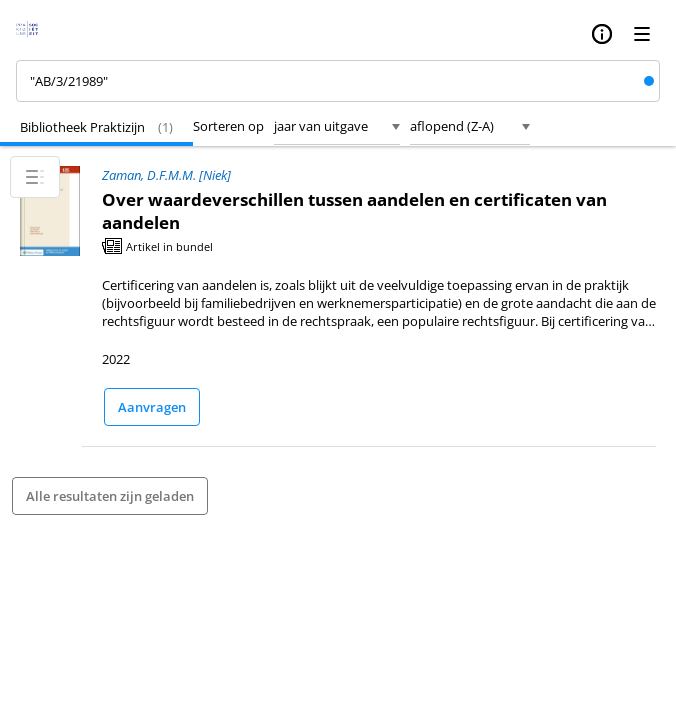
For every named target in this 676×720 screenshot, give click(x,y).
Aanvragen (152, 407)
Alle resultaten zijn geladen (110, 496)
